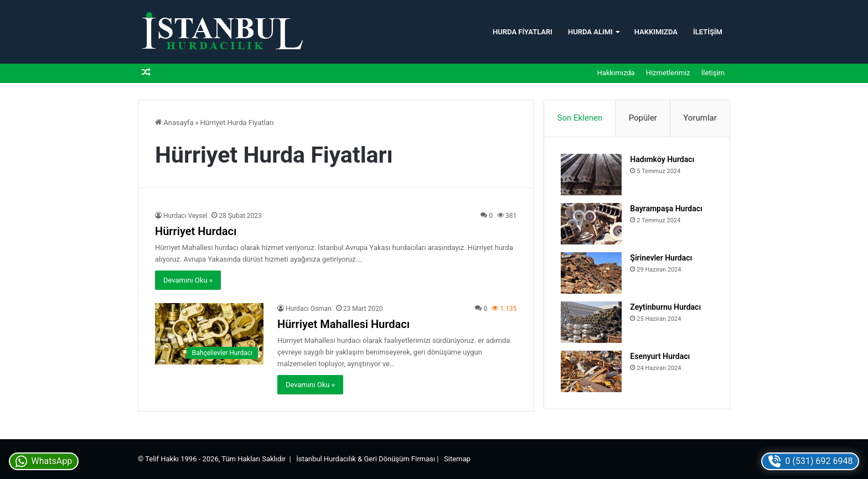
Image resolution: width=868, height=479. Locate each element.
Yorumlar (700, 118)
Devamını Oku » (188, 280)
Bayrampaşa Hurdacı (666, 209)
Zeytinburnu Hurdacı (665, 307)
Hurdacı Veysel (185, 216)
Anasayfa (174, 123)
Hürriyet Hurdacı (196, 231)
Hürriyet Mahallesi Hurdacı (343, 324)
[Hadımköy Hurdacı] (591, 175)
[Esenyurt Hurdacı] (591, 371)
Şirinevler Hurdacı (661, 258)
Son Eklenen (580, 118)
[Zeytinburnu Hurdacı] (591, 322)
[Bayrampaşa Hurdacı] (591, 224)
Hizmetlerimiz (668, 73)
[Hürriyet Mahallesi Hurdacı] (209, 334)
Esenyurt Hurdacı (660, 356)
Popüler (643, 118)
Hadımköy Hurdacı (662, 159)
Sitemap (457, 459)
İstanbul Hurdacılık (326, 459)
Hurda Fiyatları (523, 32)
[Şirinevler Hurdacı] (591, 273)
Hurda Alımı (590, 32)
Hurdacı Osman (309, 309)
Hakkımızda (656, 32)
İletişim (708, 32)
